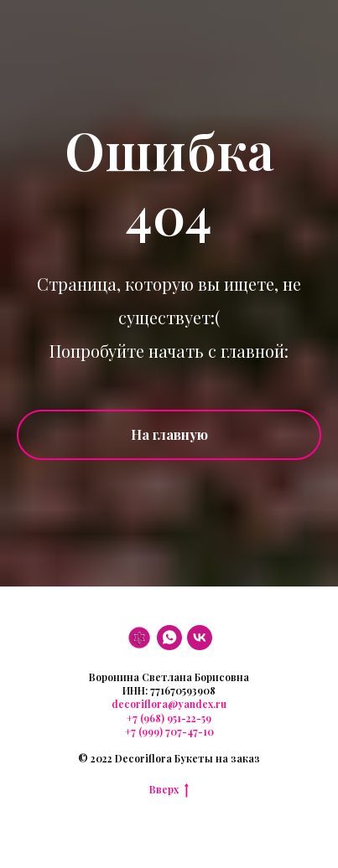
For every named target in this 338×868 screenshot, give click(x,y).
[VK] (200, 638)
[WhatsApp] (169, 638)
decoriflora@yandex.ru (169, 704)
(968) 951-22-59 (174, 718)
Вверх (169, 789)
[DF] (139, 638)
